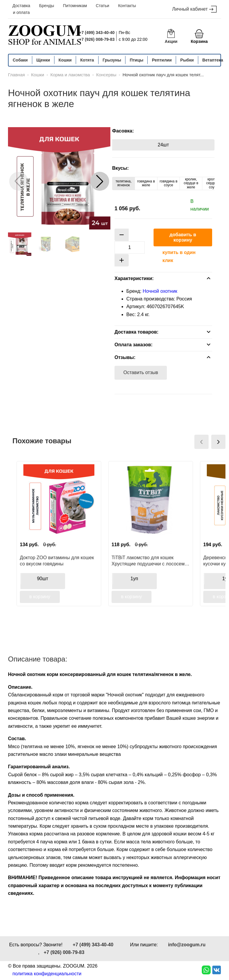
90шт (43, 579)
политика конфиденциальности (47, 974)
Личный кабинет (194, 9)
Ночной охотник (160, 291)
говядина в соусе (168, 183)
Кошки (65, 60)
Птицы (136, 60)
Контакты (127, 6)
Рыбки (187, 60)
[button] (100, 181)
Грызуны (112, 60)
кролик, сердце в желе (191, 183)
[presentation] (201, 442)
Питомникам (75, 6)
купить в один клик (179, 256)
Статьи (103, 6)
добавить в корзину (183, 237)
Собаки (20, 60)
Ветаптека (213, 60)
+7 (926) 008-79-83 (97, 39)
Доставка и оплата (21, 9)
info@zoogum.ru (187, 945)
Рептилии (162, 60)
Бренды (47, 6)
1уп (134, 579)
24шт (163, 145)
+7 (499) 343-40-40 (97, 33)
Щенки (43, 60)
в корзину (40, 597)
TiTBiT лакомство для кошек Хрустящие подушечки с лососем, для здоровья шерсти (149, 561)
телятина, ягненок (124, 183)
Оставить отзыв (141, 372)
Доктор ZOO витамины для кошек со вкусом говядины (57, 561)
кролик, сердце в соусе (213, 183)
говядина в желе (146, 183)
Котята (87, 60)
